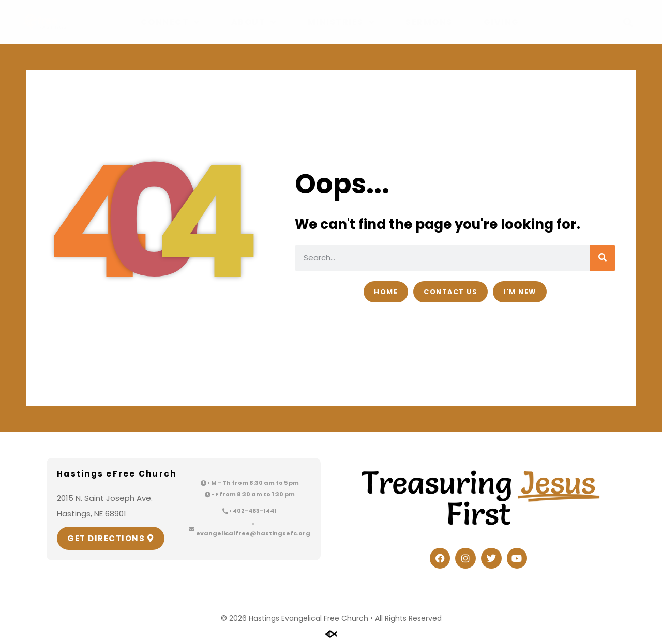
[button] (628, 22)
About (254, 22)
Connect (170, 22)
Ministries (341, 22)
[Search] (603, 258)
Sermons (429, 22)
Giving (501, 22)
